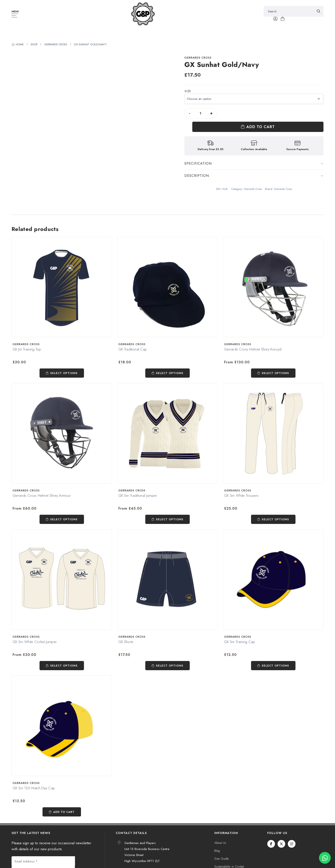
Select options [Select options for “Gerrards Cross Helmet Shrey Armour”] (64, 519)
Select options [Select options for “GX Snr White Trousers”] (275, 519)
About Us (220, 843)
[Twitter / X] (281, 844)
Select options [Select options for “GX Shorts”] (170, 666)
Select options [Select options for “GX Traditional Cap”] (170, 373)
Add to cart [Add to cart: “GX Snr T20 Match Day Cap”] (64, 812)
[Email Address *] (43, 861)
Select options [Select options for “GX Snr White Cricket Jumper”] (64, 666)
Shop (34, 44)
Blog (217, 851)
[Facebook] (271, 844)
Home (20, 44)
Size (188, 91)
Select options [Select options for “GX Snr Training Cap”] (275, 666)
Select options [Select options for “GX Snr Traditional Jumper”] (170, 519)
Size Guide (221, 859)
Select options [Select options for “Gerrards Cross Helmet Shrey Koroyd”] (275, 373)
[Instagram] (292, 844)
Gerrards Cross (56, 44)
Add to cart (274, 113)
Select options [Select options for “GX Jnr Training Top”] (64, 373)
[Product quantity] (200, 113)
